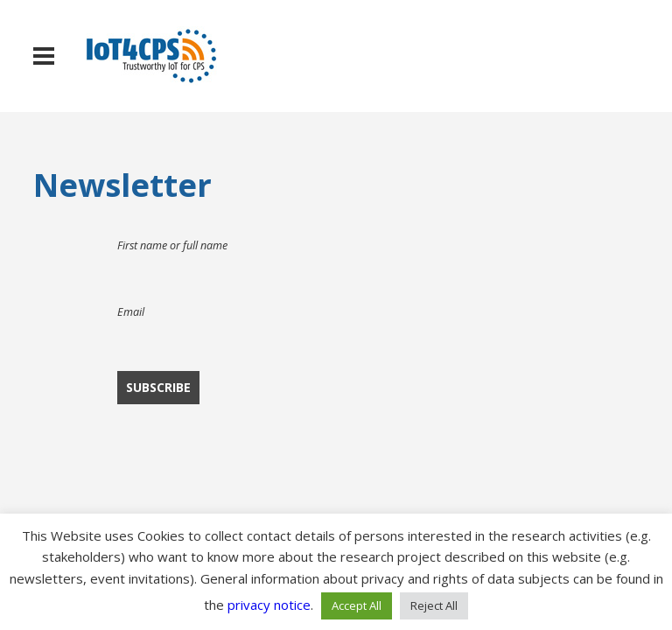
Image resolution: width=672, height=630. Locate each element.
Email (131, 312)
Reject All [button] (434, 605)
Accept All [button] (357, 605)
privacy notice (269, 605)
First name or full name (172, 245)
